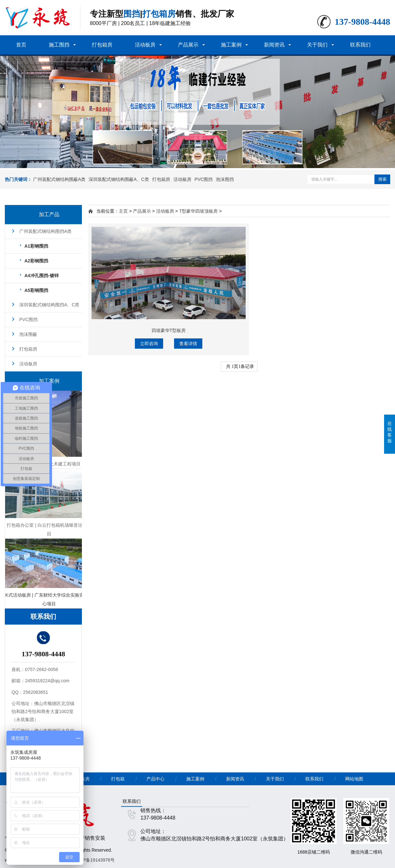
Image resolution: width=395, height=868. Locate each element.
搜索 (382, 179)
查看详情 (188, 344)
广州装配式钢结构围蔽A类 (59, 179)
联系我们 (360, 45)
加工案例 (49, 381)
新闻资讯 (274, 45)
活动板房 (145, 45)
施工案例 (231, 45)
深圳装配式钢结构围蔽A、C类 (119, 179)
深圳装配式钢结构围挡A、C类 (49, 305)
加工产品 (49, 214)
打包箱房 (102, 45)
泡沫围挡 (225, 179)
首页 (21, 45)
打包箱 (118, 779)
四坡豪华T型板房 (169, 330)
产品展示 (188, 45)
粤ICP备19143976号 (94, 860)
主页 (123, 211)
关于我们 (317, 45)
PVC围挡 (204, 179)
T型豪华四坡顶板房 (199, 211)
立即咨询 (149, 344)
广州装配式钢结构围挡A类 (45, 231)
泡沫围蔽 (28, 334)
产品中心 (155, 779)
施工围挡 (59, 45)
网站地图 (354, 779)
